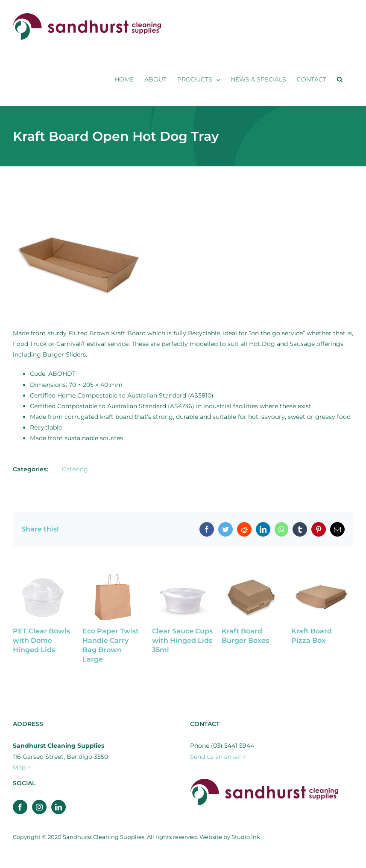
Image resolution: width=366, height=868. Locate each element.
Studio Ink (246, 837)
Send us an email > (218, 757)
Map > (22, 767)
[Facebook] (20, 807)
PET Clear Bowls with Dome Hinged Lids (41, 640)
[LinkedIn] (59, 807)
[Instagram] (39, 807)
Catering (75, 469)
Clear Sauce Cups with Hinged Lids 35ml (182, 640)
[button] (340, 79)
